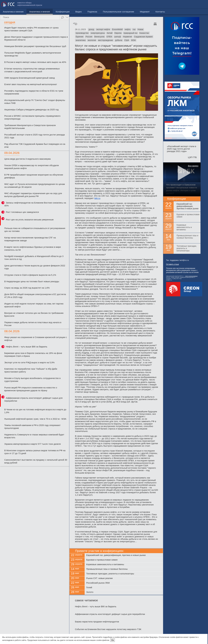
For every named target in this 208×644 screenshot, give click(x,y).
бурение (80, 37)
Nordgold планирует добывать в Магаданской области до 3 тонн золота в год (34, 258)
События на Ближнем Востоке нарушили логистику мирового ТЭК (108, 629)
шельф (118, 37)
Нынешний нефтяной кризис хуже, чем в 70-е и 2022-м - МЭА (35, 419)
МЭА (133, 40)
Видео (66, 12)
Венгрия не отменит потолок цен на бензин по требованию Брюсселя (34, 314)
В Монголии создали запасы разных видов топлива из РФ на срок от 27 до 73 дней (35, 452)
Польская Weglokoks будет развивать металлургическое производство (33, 54)
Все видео (193, 166)
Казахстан (144, 33)
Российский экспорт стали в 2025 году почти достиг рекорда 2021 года (35, 136)
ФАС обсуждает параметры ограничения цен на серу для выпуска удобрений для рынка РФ (33, 195)
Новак (140, 29)
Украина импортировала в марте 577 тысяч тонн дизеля (33, 444)
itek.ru (97, 198)
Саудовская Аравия (143, 37)
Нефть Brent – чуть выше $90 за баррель (27, 347)
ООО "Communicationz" (191, 276)
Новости (7, 12)
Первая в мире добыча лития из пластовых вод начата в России (33, 324)
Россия (89, 37)
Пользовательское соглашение (159, 4)
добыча (119, 40)
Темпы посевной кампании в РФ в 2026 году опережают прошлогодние (32, 427)
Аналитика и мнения (27, 12)
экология (92, 40)
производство (82, 33)
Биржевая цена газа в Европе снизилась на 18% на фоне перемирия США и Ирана (33, 355)
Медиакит (185, 4)
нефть (128, 29)
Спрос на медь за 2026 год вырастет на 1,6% (27, 288)
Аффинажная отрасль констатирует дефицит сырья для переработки (33, 399)
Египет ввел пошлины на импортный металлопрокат (31, 84)
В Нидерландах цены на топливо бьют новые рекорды (32, 281)
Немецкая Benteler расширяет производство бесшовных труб (35, 46)
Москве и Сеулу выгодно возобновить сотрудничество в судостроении (32, 380)
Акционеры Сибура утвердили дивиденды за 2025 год (31, 110)
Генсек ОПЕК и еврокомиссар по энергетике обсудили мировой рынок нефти (32, 167)
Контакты (200, 4)
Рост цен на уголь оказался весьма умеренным (30, 220)
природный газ (131, 33)
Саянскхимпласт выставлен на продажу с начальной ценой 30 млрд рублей (36, 461)
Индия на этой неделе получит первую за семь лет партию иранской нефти (34, 305)
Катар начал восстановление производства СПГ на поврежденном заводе (30, 239)
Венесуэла (99, 37)
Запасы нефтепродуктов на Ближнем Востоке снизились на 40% (35, 204)
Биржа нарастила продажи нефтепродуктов (97, 622)
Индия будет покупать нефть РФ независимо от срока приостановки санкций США (31, 29)
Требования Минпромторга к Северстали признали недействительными (30, 127)
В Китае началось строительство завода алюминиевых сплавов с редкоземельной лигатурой (32, 70)
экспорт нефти (103, 29)
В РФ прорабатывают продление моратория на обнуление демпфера (34, 176)
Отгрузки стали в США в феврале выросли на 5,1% (30, 275)
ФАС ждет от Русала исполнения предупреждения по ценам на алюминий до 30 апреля (35, 186)
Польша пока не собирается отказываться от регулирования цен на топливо (35, 230)
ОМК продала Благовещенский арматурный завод (30, 78)
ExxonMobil (117, 29)
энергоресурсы (98, 33)
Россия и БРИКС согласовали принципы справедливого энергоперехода (32, 117)
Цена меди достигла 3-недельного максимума (28, 159)
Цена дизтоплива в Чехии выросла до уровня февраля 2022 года (35, 267)
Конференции (50, 12)
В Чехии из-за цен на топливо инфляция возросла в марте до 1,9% (35, 411)
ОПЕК (109, 37)
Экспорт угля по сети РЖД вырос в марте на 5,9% (29, 362)
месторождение (106, 40)
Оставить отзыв (172, 264)
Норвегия (127, 37)
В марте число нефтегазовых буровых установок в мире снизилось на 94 (33, 248)
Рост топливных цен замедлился (22, 212)
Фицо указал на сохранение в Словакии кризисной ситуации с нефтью (36, 339)
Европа (118, 33)
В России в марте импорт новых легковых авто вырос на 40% (35, 62)
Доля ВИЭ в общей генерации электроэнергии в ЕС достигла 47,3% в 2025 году (35, 296)
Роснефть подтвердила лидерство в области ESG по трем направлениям (34, 92)
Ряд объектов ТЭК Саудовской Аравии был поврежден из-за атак (35, 145)
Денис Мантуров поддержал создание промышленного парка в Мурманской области (36, 38)
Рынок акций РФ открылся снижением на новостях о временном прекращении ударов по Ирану (31, 389)
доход (91, 29)
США (127, 40)
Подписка (80, 12)
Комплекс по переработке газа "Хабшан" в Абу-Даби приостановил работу (31, 370)
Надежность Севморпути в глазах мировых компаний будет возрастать (34, 436)
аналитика (81, 40)
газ (134, 29)
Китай (110, 33)
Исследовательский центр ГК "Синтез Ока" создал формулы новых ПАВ (35, 102)
